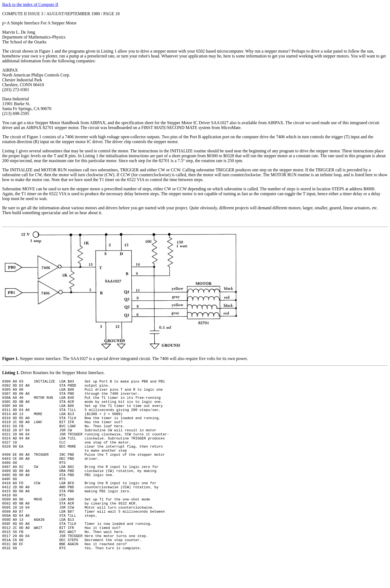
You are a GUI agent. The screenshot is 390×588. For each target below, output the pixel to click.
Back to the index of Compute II (30, 4)
